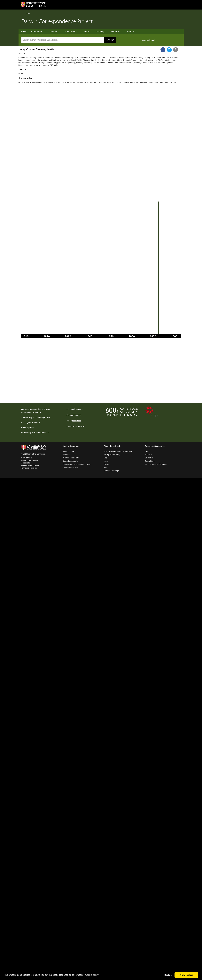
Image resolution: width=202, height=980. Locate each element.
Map (105, 458)
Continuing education (70, 461)
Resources (115, 31)
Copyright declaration (31, 422)
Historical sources (75, 409)
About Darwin (37, 31)
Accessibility (26, 463)
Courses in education (70, 468)
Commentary (71, 31)
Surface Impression (40, 433)
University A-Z (27, 458)
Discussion (149, 458)
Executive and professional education (77, 464)
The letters (54, 31)
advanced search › (149, 40)
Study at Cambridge (71, 446)
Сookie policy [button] (92, 975)
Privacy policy (27, 428)
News (106, 461)
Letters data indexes (76, 427)
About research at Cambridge (156, 464)
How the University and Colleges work (118, 451)
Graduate (66, 455)
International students (71, 458)
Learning (100, 31)
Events (106, 464)
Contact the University (30, 460)
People (87, 31)
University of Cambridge (34, 417)
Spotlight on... (150, 461)
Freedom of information (30, 465)
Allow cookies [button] (186, 975)
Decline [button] (168, 975)
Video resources (74, 421)
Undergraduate (68, 451)
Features (148, 455)
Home (23, 14)
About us (131, 31)
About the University (113, 446)
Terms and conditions (29, 468)
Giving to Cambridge (111, 471)
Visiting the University (112, 455)
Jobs (106, 468)
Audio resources (74, 415)
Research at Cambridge (155, 446)
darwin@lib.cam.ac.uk (31, 412)
